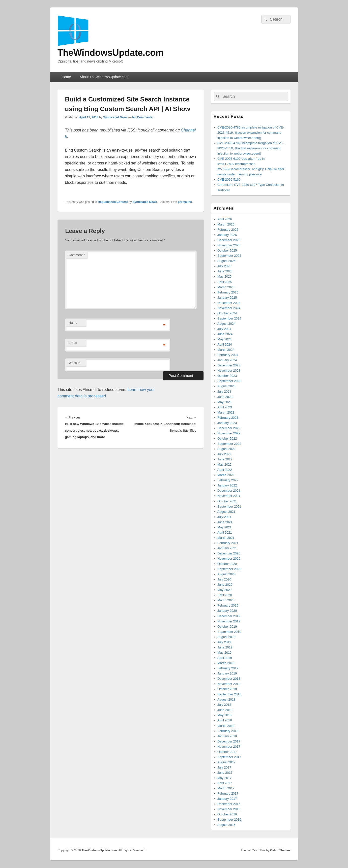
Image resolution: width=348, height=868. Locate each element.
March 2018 (226, 726)
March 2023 (226, 412)
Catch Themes (280, 850)
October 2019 (227, 627)
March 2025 (226, 287)
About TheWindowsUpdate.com (104, 77)
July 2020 (224, 579)
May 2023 (224, 402)
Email (73, 343)
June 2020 (225, 585)
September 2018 (229, 694)
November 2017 (229, 747)
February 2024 (228, 355)
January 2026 (227, 235)
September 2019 (229, 632)
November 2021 (229, 496)
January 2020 (227, 611)
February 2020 (228, 605)
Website (74, 363)
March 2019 (226, 663)
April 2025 (225, 282)
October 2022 (227, 438)
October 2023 (227, 376)
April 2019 (225, 658)
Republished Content (113, 202)
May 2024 (224, 339)
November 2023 (229, 370)
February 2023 (228, 418)
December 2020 (229, 553)
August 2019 (226, 637)
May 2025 (224, 276)
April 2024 (225, 344)
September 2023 (229, 381)
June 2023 (225, 397)
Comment (77, 255)
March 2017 (226, 788)
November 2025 (229, 245)
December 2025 (229, 240)
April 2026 (225, 219)
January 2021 (227, 548)
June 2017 (225, 773)
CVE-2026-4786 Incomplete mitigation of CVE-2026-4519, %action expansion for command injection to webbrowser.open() (251, 133)
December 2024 (229, 303)
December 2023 (229, 365)
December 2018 (229, 679)
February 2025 (228, 292)
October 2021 (227, 501)
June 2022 (225, 459)
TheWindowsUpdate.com (111, 53)
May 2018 (224, 715)
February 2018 (228, 731)
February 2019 (228, 668)
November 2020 (229, 559)
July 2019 (224, 642)
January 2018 (227, 736)
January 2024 (227, 360)
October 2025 (227, 250)
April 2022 (225, 470)
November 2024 (229, 308)
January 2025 (227, 298)
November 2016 (229, 809)
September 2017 (229, 757)
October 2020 (227, 564)
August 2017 (226, 762)
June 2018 (225, 710)
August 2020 (226, 574)
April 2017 (225, 783)
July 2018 (224, 705)
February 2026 (228, 230)
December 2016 (229, 804)
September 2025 (229, 256)
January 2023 (227, 423)
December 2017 (229, 741)
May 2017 (224, 778)
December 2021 (229, 491)
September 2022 (229, 444)
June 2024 (225, 334)
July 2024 (224, 329)
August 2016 (226, 825)
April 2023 (225, 407)
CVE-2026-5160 (229, 179)
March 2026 (226, 224)
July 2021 (224, 517)
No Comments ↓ (144, 117)
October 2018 (227, 689)
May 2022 (224, 465)
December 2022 (229, 428)
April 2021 (225, 532)
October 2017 (227, 752)
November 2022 (229, 433)
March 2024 (226, 350)
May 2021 (224, 527)
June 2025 (225, 271)
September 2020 (229, 569)
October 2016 (227, 814)
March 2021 (226, 538)
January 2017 (227, 799)
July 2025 (224, 266)
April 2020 (225, 595)
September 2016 (229, 820)
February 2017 (228, 793)
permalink (185, 202)
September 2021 (229, 506)
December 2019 (229, 616)
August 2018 (226, 699)
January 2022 (227, 485)
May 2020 (224, 590)
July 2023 (224, 392)
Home (66, 77)
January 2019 (227, 673)
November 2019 (229, 621)
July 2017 (224, 767)
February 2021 (228, 543)
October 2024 (227, 313)
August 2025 (226, 261)
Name (73, 323)
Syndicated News (115, 117)
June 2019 (225, 647)
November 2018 (229, 684)
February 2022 (228, 480)
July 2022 (224, 454)
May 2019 (224, 653)
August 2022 (226, 449)
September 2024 (229, 318)
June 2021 (225, 522)
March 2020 (226, 600)
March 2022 (226, 475)
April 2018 (225, 720)
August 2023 (226, 386)
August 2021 (226, 512)
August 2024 (226, 324)
